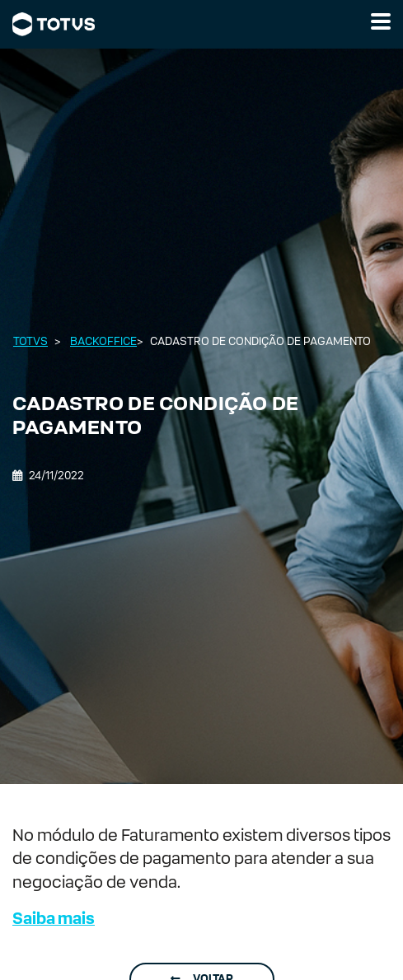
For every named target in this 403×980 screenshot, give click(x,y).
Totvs (30, 341)
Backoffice (103, 341)
